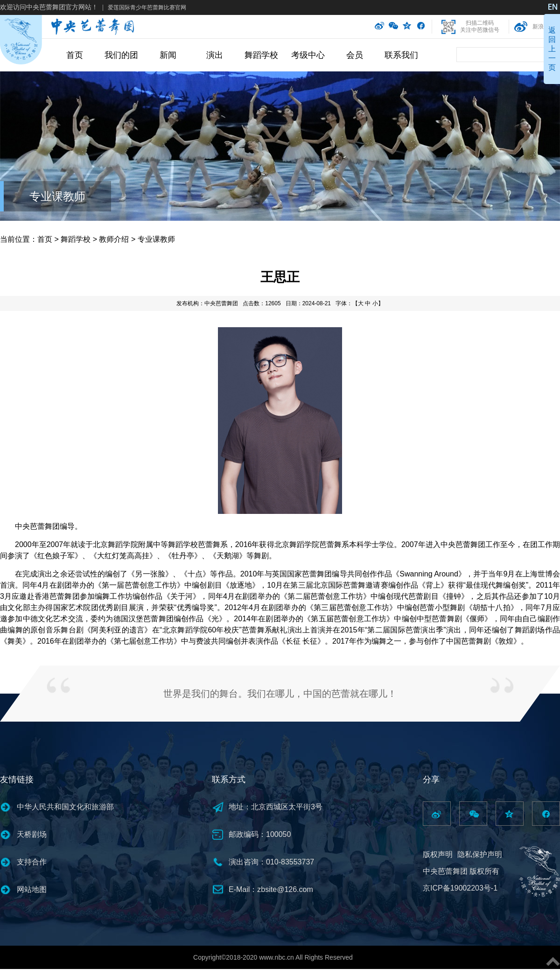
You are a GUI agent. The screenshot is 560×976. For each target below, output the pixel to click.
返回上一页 (552, 49)
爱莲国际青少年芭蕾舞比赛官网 (147, 7)
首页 (75, 55)
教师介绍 (114, 239)
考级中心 (308, 55)
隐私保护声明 (480, 854)
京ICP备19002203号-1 (460, 888)
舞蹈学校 (261, 55)
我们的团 (121, 55)
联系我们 (401, 55)
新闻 (168, 55)
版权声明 (438, 854)
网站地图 (32, 889)
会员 (355, 55)
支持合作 (32, 862)
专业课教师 (57, 196)
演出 (215, 55)
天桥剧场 (32, 834)
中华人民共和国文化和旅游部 (65, 807)
